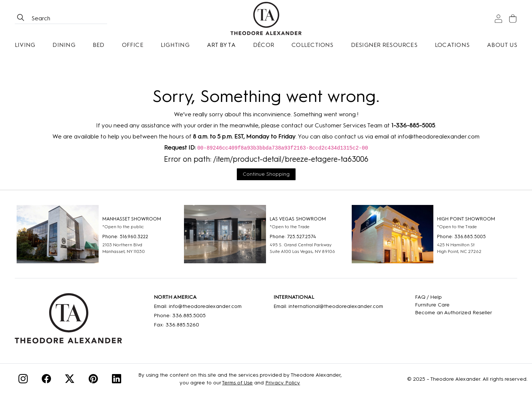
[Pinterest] (93, 380)
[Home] (68, 321)
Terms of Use (237, 383)
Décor (264, 45)
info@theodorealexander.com (439, 136)
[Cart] (513, 19)
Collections (313, 45)
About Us (502, 45)
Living (25, 45)
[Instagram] (23, 380)
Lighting (175, 45)
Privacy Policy (283, 383)
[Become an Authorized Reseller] (453, 313)
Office (133, 45)
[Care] (453, 305)
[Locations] (452, 45)
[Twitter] (70, 380)
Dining (64, 45)
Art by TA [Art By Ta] (221, 45)
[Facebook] (46, 380)
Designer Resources (384, 45)
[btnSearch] (21, 18)
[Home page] (266, 18)
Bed (99, 45)
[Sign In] (498, 19)
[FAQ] (453, 297)
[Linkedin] (117, 380)
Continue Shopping (266, 174)
